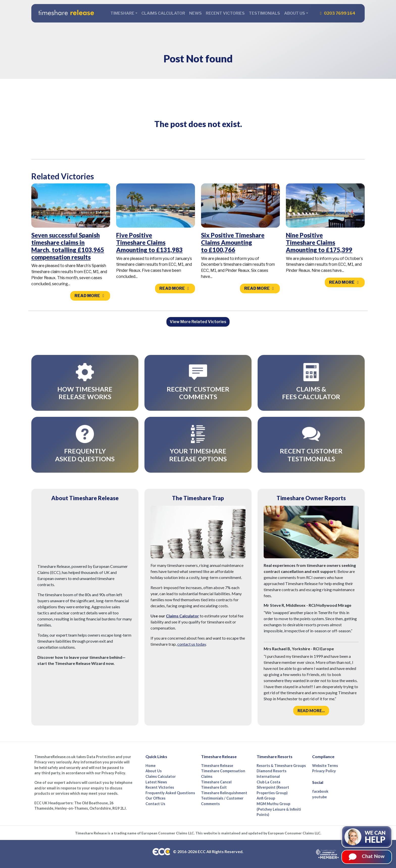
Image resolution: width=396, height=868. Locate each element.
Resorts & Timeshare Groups (281, 766)
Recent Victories (225, 13)
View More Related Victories (198, 322)
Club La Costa (268, 782)
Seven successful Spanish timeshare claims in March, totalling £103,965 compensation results (68, 246)
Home (151, 766)
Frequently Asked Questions (170, 793)
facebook (320, 791)
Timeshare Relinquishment (224, 793)
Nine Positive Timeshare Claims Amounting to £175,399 (319, 242)
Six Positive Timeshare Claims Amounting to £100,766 (233, 242)
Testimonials (264, 13)
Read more (90, 296)
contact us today (192, 644)
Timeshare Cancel (216, 782)
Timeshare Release (217, 766)
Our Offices (155, 798)
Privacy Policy (324, 771)
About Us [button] (295, 13)
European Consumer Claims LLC (168, 833)
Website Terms (325, 766)
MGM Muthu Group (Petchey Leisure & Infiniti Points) (279, 809)
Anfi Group (266, 798)
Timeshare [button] (122, 13)
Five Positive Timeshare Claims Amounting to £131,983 (149, 242)
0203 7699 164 (337, 13)
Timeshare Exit (214, 787)
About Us (154, 771)
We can (375, 837)
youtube (319, 797)
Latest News (156, 782)
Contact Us (155, 804)
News (195, 13)
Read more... (311, 710)
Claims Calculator (163, 13)
